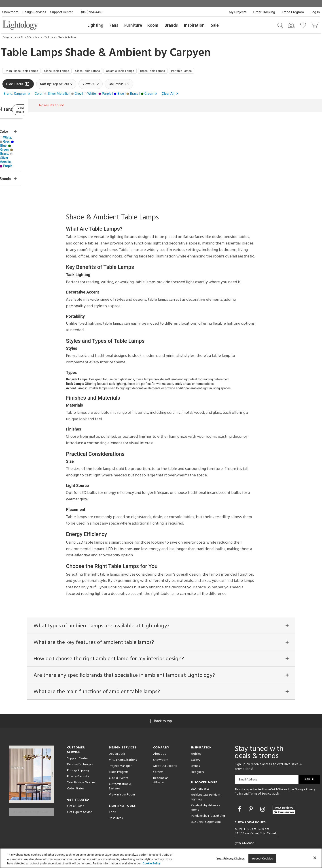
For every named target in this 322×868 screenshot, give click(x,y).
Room (153, 26)
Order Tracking (264, 12)
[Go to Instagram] (263, 800)
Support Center (61, 12)
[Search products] (280, 25)
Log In (315, 12)
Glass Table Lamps (105, 72)
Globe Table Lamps (67, 72)
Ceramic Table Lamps (143, 72)
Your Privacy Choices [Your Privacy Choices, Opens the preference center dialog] (231, 858)
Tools (113, 803)
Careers (158, 763)
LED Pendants (200, 780)
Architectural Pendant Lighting (206, 788)
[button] (18, 95)
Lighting (95, 26)
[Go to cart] (315, 24)
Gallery (196, 751)
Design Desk (117, 745)
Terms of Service (260, 785)
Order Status (75, 779)
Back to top (161, 712)
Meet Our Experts (165, 757)
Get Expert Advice (80, 803)
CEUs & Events (118, 769)
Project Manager (120, 757)
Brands (171, 26)
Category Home (11, 37)
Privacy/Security (78, 767)
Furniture (133, 26)
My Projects (238, 12)
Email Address (248, 770)
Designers (197, 763)
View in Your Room (122, 785)
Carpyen (190, 53)
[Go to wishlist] (304, 25)
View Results (39, 112)
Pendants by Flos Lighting (208, 807)
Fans (114, 26)
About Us (159, 745)
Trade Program (293, 12)
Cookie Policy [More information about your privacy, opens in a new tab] (152, 863)
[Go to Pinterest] (251, 800)
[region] (161, 858)
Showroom (10, 12)
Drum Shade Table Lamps (25, 72)
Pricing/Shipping (78, 761)
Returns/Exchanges (80, 755)
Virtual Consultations (123, 751)
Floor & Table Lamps (31, 37)
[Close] (315, 858)
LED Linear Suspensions (206, 813)
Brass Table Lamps (183, 72)
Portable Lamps (217, 72)
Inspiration (194, 26)
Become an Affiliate (161, 771)
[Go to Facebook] (240, 800)
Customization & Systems (120, 777)
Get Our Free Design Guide (31, 800)
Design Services (34, 12)
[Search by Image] (291, 26)
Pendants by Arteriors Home (205, 798)
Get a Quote (76, 797)
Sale (215, 26)
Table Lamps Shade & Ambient (61, 37)
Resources (116, 809)
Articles (196, 745)
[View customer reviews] (284, 800)
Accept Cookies (262, 858)
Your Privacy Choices (81, 774)
